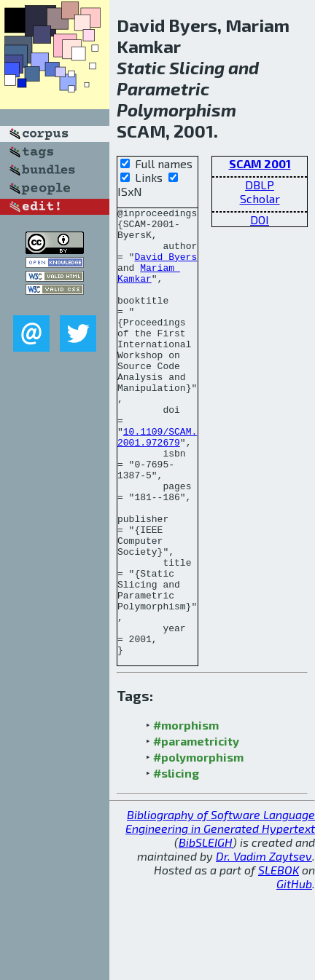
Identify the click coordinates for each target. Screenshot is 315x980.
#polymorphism (198, 846)
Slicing (197, 67)
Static (141, 67)
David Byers (166, 267)
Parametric (163, 88)
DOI (260, 220)
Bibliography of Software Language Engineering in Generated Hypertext (220, 911)
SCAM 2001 (260, 163)
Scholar (260, 198)
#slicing (176, 862)
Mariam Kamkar (149, 287)
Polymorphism (176, 110)
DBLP (260, 185)
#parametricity (196, 830)
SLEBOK (279, 959)
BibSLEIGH (206, 932)
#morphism (186, 814)
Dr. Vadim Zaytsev (264, 945)
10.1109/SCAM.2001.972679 (157, 483)
